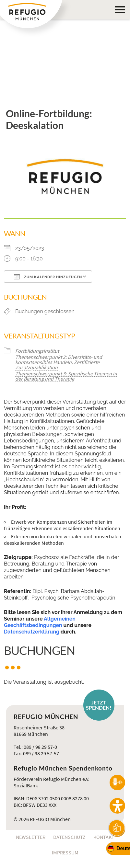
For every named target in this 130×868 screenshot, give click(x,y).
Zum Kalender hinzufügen (48, 277)
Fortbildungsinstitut (37, 351)
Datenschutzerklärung (32, 632)
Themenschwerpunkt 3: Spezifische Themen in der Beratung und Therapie (66, 376)
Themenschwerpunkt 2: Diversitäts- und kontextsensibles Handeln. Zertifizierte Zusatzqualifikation (59, 362)
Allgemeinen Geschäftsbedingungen (40, 622)
